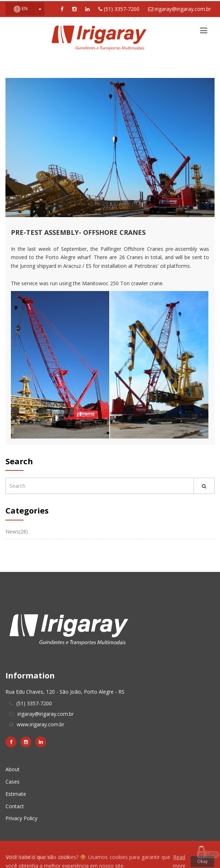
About (13, 769)
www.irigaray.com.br (40, 724)
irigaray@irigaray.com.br (180, 9)
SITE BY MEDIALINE (30, 857)
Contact (15, 806)
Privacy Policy (21, 818)
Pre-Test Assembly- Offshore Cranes (78, 232)
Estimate (16, 794)
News (17, 531)
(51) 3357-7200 (119, 9)
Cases (13, 782)
